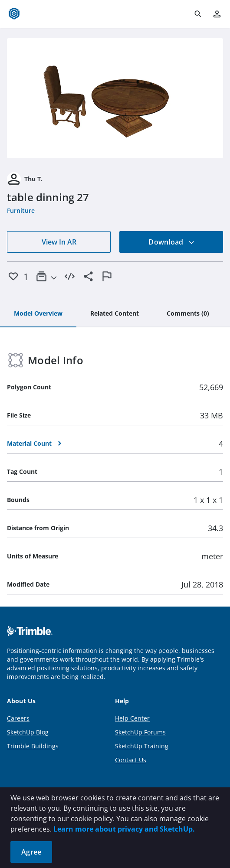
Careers (18, 718)
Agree (31, 852)
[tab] (38, 314)
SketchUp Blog (28, 732)
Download (171, 242)
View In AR (59, 242)
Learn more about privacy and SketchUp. (124, 829)
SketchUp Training (142, 746)
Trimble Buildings (33, 746)
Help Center (132, 718)
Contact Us (131, 760)
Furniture (21, 210)
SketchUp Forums (140, 732)
